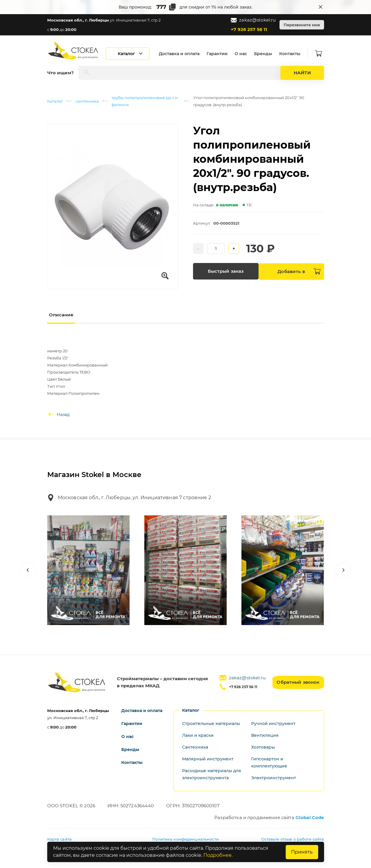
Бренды (265, 54)
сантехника (87, 101)
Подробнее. (218, 855)
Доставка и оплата (181, 54)
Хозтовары (263, 747)
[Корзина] (321, 54)
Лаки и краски (198, 735)
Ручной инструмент (273, 724)
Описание (61, 315)
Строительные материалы (211, 724)
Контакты (292, 54)
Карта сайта (59, 839)
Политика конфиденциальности (185, 839)
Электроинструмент (274, 778)
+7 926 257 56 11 (249, 29)
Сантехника (195, 747)
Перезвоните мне (302, 25)
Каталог (55, 101)
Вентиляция (265, 735)
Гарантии (219, 54)
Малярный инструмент (208, 759)
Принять (301, 852)
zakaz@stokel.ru (253, 20)
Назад (58, 415)
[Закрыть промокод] (321, 7)
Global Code (310, 817)
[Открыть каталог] (130, 54)
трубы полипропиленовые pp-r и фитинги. (145, 101)
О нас (243, 54)
